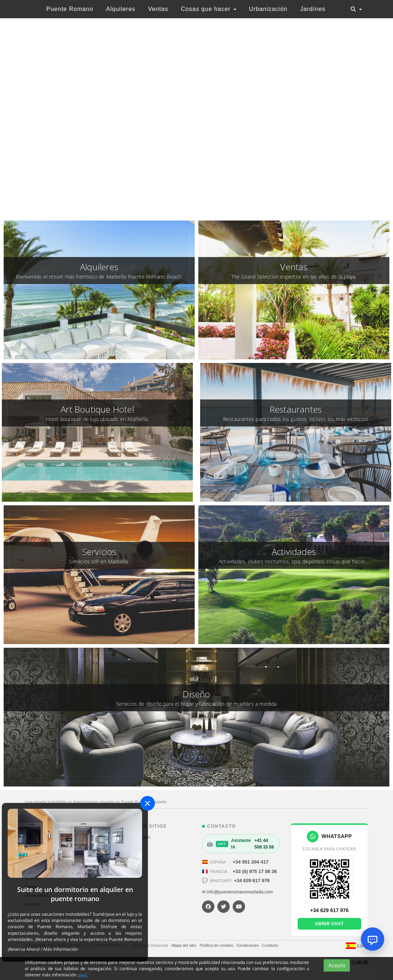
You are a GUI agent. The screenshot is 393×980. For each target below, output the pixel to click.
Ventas (158, 9)
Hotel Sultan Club (129, 872)
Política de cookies (217, 945)
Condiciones (248, 945)
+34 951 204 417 (251, 862)
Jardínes (313, 9)
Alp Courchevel (127, 855)
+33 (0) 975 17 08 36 (255, 871)
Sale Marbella (126, 846)
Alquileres (121, 9)
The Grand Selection (132, 837)
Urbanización (268, 9)
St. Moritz (122, 864)
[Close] (148, 803)
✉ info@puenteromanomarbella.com (237, 892)
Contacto (270, 945)
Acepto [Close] (337, 965)
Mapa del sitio (184, 945)
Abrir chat (329, 924)
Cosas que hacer (208, 9)
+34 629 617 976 (252, 881)
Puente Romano (70, 9)
